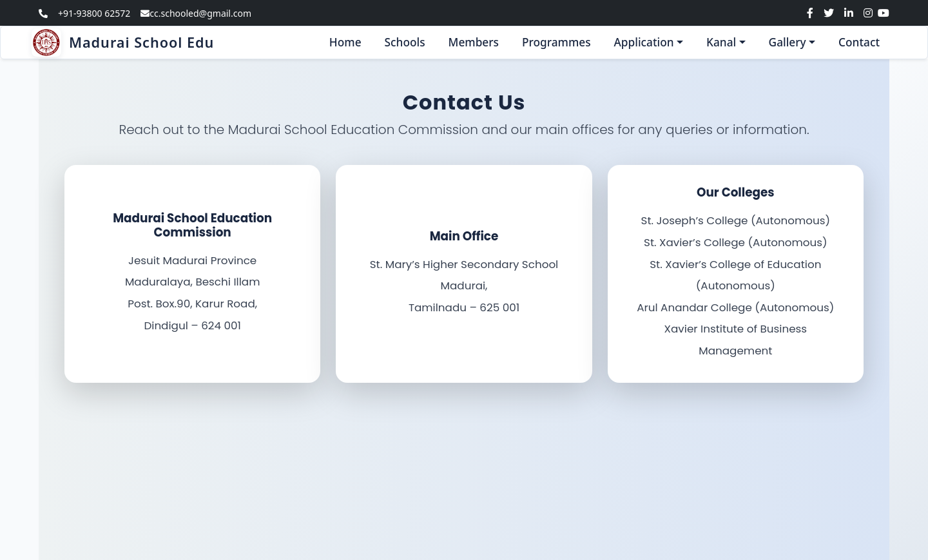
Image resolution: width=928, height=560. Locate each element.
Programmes (556, 42)
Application (644, 42)
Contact (859, 42)
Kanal (721, 42)
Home (345, 42)
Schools (405, 42)
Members (474, 42)
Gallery (788, 42)
